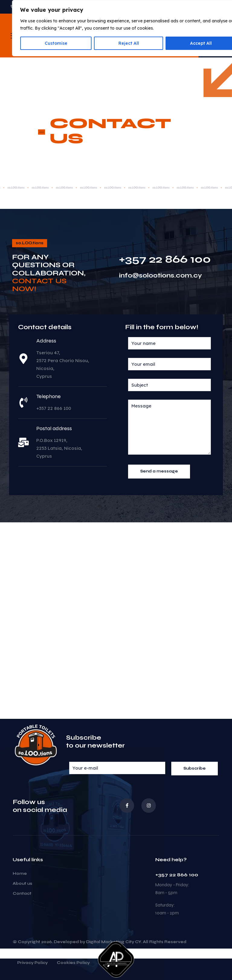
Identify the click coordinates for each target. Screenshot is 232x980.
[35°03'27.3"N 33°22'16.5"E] (116, 621)
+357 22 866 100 (165, 259)
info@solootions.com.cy (160, 276)
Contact (22, 894)
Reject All (129, 43)
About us (23, 884)
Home (20, 874)
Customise (56, 43)
